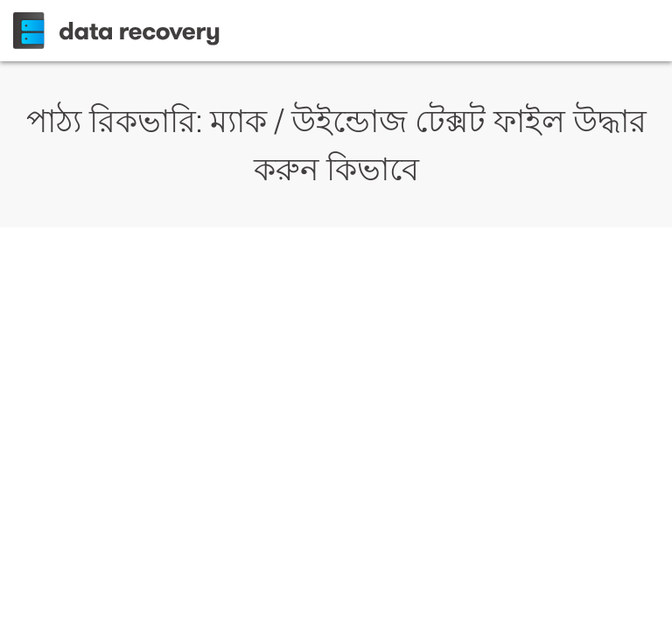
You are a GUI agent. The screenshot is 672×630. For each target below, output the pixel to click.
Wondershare (120, 31)
